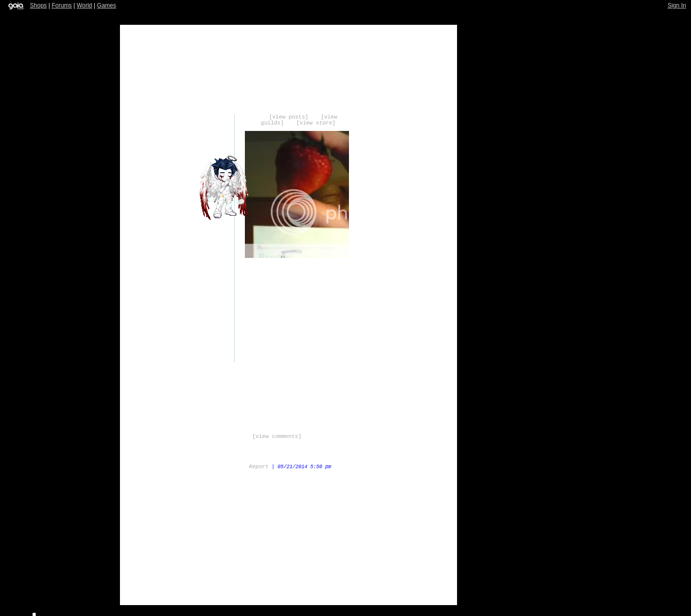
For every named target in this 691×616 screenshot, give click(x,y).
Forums (62, 5)
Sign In (677, 5)
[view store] (316, 123)
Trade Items (223, 516)
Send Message (272, 516)
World (85, 5)
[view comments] (277, 436)
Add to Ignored (372, 516)
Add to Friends (322, 516)
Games (107, 5)
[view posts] (289, 117)
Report (259, 467)
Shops (38, 5)
